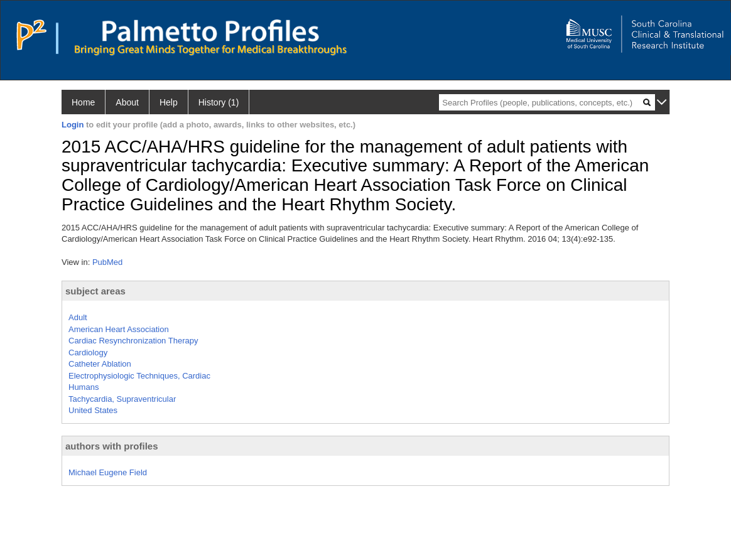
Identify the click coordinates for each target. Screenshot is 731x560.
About (127, 102)
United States (93, 410)
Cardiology (88, 353)
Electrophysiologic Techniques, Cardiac (139, 376)
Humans (84, 387)
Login (73, 125)
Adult (78, 317)
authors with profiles (112, 446)
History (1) (219, 102)
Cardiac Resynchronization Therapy (133, 341)
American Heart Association (119, 329)
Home (83, 102)
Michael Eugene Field (108, 472)
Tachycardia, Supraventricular (122, 399)
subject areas (95, 291)
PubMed (107, 262)
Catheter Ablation (100, 364)
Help (169, 102)
